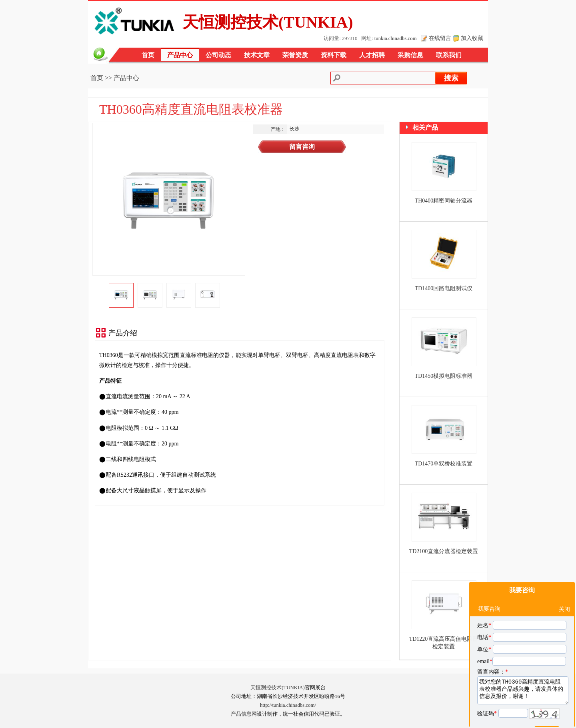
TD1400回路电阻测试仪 (444, 288)
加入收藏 (472, 38)
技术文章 (257, 55)
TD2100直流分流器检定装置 (444, 551)
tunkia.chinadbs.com (396, 38)
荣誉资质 (295, 55)
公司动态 (218, 55)
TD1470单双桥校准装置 (444, 464)
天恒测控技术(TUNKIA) (278, 688)
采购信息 (410, 55)
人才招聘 (372, 55)
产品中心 (180, 55)
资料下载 (334, 55)
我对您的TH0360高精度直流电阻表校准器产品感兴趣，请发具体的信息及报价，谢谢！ (523, 671)
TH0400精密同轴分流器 (444, 201)
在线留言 (440, 38)
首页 (148, 55)
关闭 (564, 590)
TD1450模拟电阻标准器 (444, 376)
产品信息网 (244, 714)
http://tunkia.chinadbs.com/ (288, 705)
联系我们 (449, 55)
